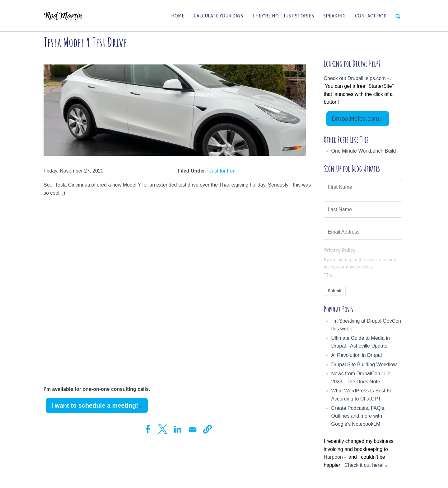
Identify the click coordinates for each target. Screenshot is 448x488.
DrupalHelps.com (358, 119)
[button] (208, 429)
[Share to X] (163, 429)
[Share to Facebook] (148, 429)
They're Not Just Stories (283, 16)
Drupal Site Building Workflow (364, 365)
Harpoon (336, 457)
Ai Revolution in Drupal (357, 355)
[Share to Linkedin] (178, 429)
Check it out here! (366, 465)
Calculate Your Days (218, 16)
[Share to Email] (193, 429)
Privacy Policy (340, 250)
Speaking (334, 16)
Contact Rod (371, 16)
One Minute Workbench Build (364, 151)
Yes (332, 275)
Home (178, 16)
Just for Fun (222, 171)
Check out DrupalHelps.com (357, 78)
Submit (335, 291)
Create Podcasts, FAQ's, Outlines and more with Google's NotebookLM (359, 416)
